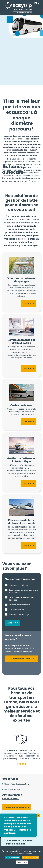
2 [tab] (20, 764)
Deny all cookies (30, 857)
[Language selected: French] (36, 3)
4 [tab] (26, 764)
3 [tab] (23, 764)
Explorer (28, 303)
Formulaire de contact (16, 808)
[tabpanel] (21, 745)
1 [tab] (17, 764)
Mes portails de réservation (16, 784)
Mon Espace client (12, 789)
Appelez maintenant (21, 659)
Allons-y (12, 623)
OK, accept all (12, 857)
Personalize (22, 862)
